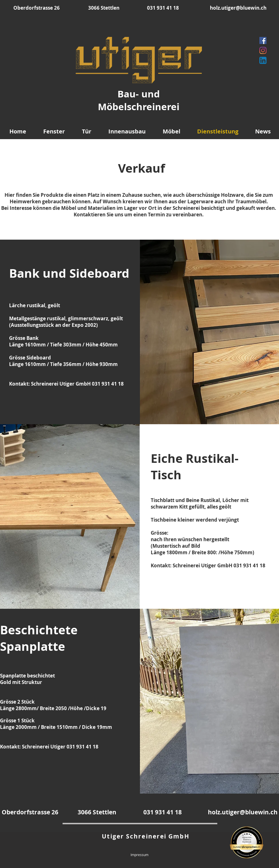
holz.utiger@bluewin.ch (238, 8)
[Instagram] (263, 50)
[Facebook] (263, 40)
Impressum (139, 855)
